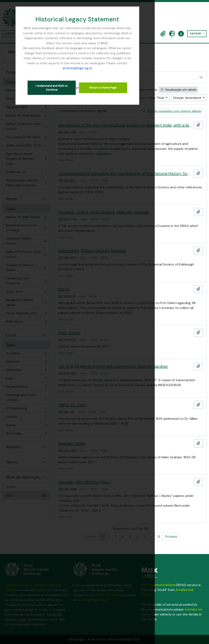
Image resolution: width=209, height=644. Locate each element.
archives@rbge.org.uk (104, 58)
